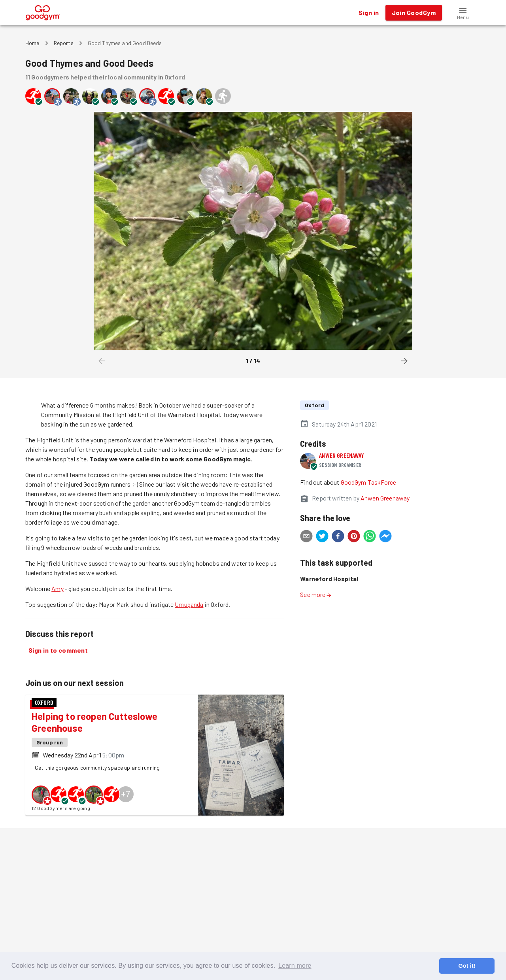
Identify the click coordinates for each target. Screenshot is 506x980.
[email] (306, 537)
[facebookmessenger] (385, 537)
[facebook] (338, 537)
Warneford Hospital (329, 579)
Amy (57, 588)
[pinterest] (354, 537)
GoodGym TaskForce (369, 482)
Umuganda (189, 604)
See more (316, 594)
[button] (463, 13)
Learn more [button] (295, 966)
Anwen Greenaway (342, 455)
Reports (64, 43)
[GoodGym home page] (43, 12)
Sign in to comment (58, 650)
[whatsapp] (370, 537)
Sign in (369, 13)
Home (32, 43)
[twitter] (322, 537)
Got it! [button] (467, 966)
